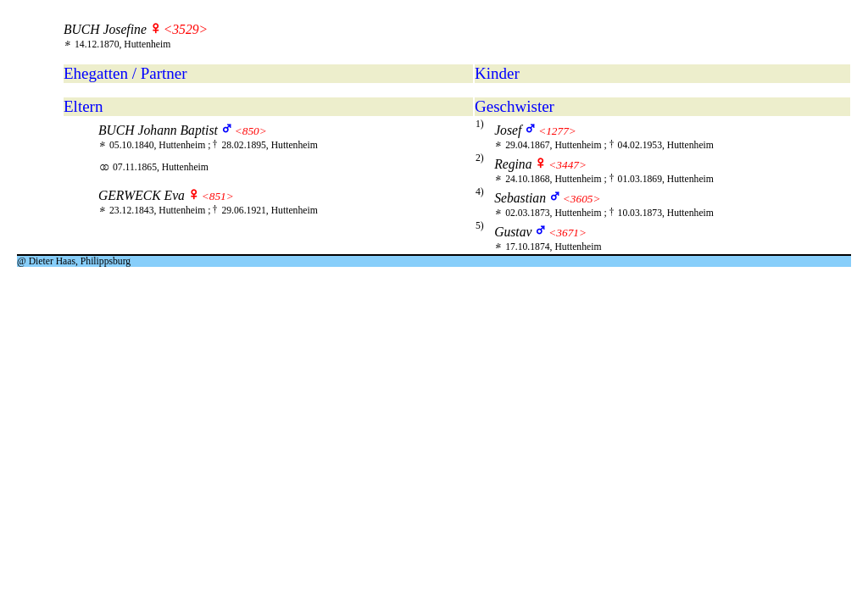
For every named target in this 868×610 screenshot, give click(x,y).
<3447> (568, 165)
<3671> (568, 233)
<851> (218, 196)
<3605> (582, 199)
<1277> (557, 131)
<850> (251, 131)
